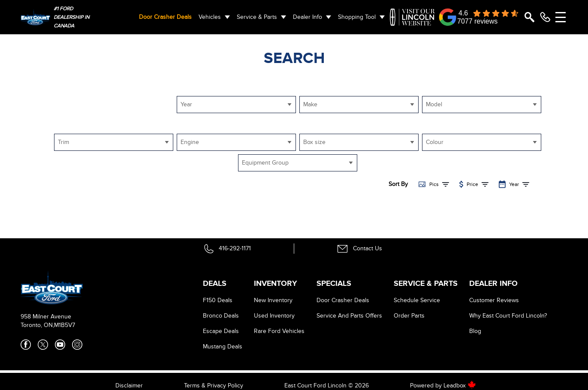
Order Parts (409, 316)
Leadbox (460, 385)
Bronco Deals (221, 316)
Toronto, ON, (37, 325)
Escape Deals (221, 331)
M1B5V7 (65, 325)
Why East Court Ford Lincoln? (508, 316)
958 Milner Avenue (46, 316)
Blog (475, 331)
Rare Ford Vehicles (279, 331)
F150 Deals (218, 300)
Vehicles (210, 17)
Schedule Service (417, 300)
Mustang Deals (223, 346)
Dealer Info (308, 17)
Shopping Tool (357, 17)
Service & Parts (257, 17)
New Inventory (273, 300)
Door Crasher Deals (165, 17)
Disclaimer (129, 385)
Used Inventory (274, 316)
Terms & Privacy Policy (214, 385)
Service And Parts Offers (349, 316)
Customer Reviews (494, 300)
